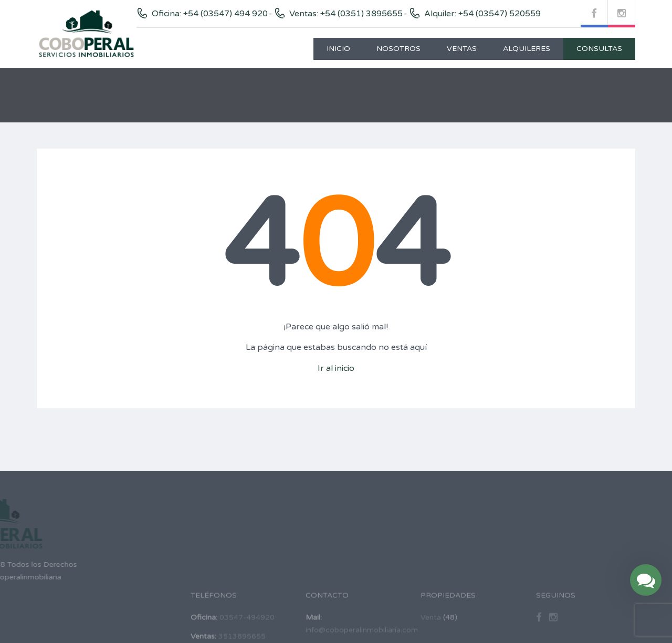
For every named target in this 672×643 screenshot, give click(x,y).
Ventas (462, 49)
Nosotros (398, 49)
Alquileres (527, 49)
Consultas (599, 49)
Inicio (338, 49)
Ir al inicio (336, 368)
